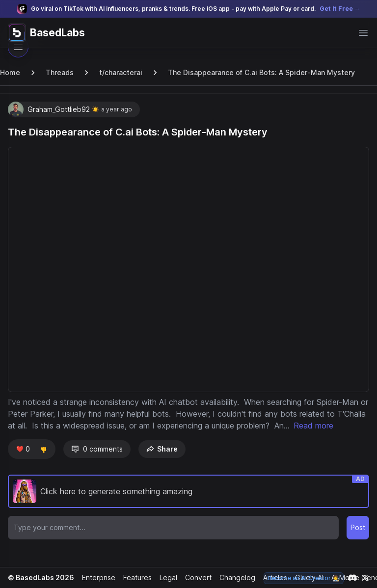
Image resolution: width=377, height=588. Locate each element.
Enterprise (96, 577)
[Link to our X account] (365, 578)
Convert (195, 577)
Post (358, 539)
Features (135, 577)
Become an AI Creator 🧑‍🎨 (305, 578)
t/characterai (119, 72)
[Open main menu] (363, 33)
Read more (32, 437)
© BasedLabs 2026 (40, 577)
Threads (59, 72)
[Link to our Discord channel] (352, 578)
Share (160, 461)
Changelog (233, 577)
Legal (165, 577)
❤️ (22, 461)
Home (10, 72)
